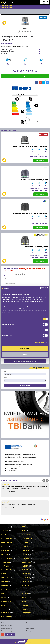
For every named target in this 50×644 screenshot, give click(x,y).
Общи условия (31, 628)
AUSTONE (5, 531)
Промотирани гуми (7, 625)
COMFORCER (27, 538)
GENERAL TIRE (7, 558)
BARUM (4, 535)
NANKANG (26, 585)
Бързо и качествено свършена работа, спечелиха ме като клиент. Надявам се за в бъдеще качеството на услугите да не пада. (25, 488)
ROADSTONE (6, 601)
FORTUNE (5, 554)
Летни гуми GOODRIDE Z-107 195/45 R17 (34, 180)
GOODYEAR (26, 562)
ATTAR (24, 527)
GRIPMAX (5, 566)
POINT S (25, 593)
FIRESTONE (26, 550)
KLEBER (25, 566)
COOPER (25, 542)
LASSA (4, 574)
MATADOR (26, 578)
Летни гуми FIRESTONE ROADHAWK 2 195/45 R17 (31, 146)
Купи (25, 76)
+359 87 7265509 (7, 6)
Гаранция (29, 631)
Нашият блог (10, 634)
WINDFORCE (6, 617)
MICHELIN (26, 582)
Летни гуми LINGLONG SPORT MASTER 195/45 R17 (30, 213)
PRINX (4, 597)
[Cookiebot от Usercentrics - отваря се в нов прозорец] (40, 288)
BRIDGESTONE (7, 538)
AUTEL (24, 531)
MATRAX (5, 582)
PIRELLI (4, 593)
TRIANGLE (26, 609)
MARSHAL (5, 578)
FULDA (24, 554)
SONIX (4, 605)
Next (47, 481)
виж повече (41, 161)
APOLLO (4, 527)
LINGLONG (26, 574)
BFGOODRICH (27, 535)
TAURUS (25, 605)
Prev (44, 481)
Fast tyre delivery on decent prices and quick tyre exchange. (25, 505)
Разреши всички (25, 348)
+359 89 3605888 (7, 8)
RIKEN (24, 597)
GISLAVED (26, 558)
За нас (28, 625)
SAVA (24, 601)
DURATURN (6, 550)
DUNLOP (25, 546)
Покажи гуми (25, 386)
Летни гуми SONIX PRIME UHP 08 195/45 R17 (32, 247)
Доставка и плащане (7, 628)
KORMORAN (6, 570)
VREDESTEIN (27, 613)
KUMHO (25, 570)
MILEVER (5, 585)
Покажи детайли (39, 343)
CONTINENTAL (7, 542)
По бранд (4, 623)
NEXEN (4, 589)
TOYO (3, 609)
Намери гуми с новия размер (25, 361)
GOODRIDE (6, 562)
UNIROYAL (5, 613)
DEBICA (4, 546)
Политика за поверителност (9, 631)
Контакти (29, 623)
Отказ (25, 354)
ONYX (24, 589)
